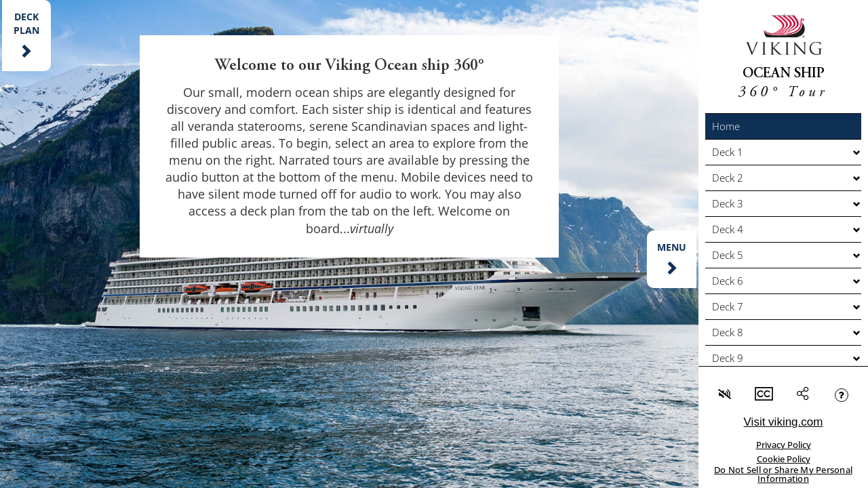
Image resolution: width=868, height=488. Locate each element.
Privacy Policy (784, 445)
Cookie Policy (784, 459)
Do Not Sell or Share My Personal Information (783, 474)
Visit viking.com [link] (784, 422)
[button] (783, 126)
